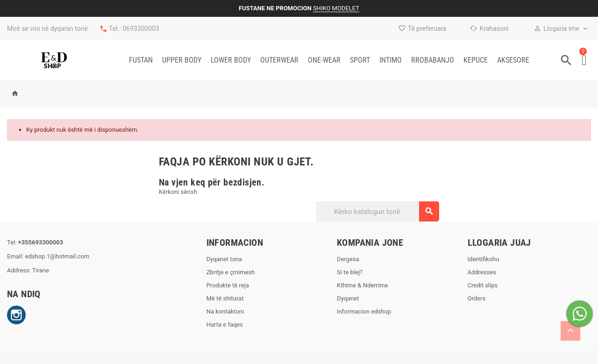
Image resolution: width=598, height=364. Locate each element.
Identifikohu (484, 259)
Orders (477, 298)
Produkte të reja (228, 285)
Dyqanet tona (224, 259)
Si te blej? (350, 272)
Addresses (482, 272)
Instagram (16, 315)
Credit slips (483, 285)
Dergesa (348, 259)
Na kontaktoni (225, 311)
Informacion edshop (364, 311)
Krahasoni (489, 29)
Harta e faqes (225, 325)
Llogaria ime (556, 29)
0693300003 (141, 29)
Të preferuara (422, 29)
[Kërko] (377, 211)
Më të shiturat (225, 298)
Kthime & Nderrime (362, 285)
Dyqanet (348, 298)
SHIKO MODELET (336, 8)
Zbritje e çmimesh (231, 272)
